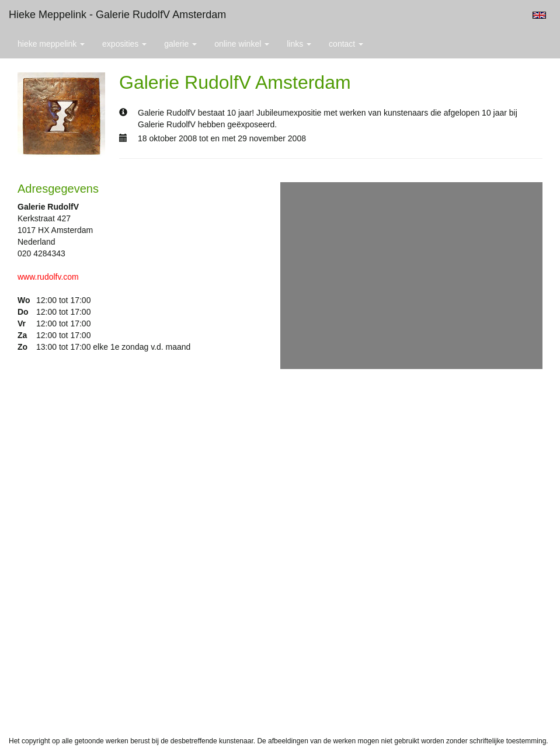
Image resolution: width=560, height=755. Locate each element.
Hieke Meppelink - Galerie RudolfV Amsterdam (117, 15)
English (539, 15)
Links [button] (299, 44)
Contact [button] (346, 44)
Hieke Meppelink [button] (51, 44)
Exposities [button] (124, 44)
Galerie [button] (180, 44)
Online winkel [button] (242, 44)
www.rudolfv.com (48, 277)
